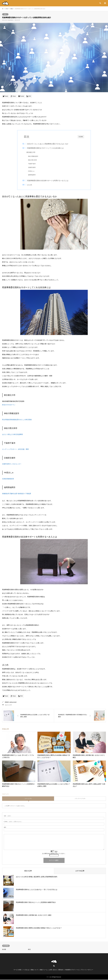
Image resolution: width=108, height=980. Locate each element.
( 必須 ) (7, 816)
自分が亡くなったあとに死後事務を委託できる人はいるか (49, 144)
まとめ (31, 185)
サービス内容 (17, 970)
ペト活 (49, 977)
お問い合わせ (53, 970)
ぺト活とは (26, 970)
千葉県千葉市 (33, 164)
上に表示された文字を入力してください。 (54, 854)
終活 (5, 14)
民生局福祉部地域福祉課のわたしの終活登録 (17, 420)
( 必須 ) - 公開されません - (13, 822)
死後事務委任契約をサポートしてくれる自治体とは (47, 148)
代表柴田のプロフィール (72, 970)
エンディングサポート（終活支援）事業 (15, 449)
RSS (54, 966)
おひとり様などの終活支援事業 (12, 435)
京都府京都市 (33, 167)
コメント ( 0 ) (28, 799)
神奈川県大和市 (34, 160)
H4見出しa (33, 171)
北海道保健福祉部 (8, 479)
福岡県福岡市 (33, 175)
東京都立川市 (32, 152)
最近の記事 (28, 871)
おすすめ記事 (80, 871)
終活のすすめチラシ (9, 405)
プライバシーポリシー (87, 970)
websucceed (13, 702)
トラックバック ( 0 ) (80, 799)
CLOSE (81, 137)
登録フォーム (44, 970)
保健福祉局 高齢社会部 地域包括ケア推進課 (17, 494)
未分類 (4, 950)
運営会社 (61, 970)
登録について (34, 970)
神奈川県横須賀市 (34, 156)
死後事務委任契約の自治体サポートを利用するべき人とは (49, 181)
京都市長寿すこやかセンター (12, 464)
